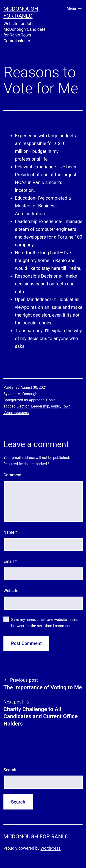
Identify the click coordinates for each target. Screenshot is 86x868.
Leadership (40, 406)
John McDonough (23, 394)
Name (10, 532)
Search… (11, 770)
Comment (12, 475)
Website (11, 590)
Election (23, 406)
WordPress (51, 848)
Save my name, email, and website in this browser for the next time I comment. (44, 623)
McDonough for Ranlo (36, 837)
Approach (37, 400)
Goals (51, 400)
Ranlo (55, 406)
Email (10, 561)
